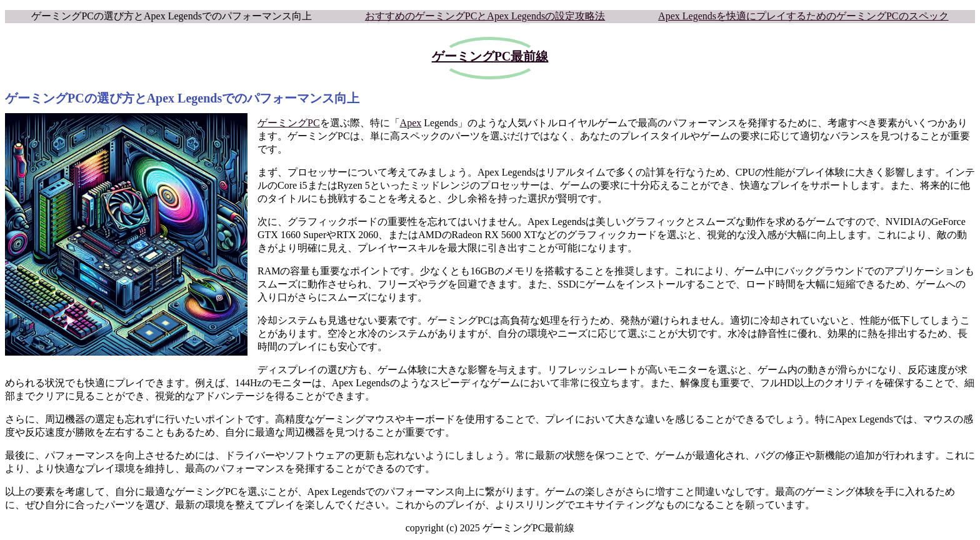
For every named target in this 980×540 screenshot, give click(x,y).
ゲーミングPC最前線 (490, 56)
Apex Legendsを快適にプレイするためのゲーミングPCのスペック (803, 16)
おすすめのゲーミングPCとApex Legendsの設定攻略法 (485, 16)
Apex (411, 123)
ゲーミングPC (289, 123)
